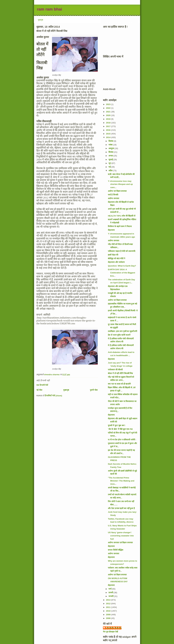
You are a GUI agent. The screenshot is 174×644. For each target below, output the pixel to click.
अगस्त (111, 156)
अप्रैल (111, 171)
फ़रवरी (111, 593)
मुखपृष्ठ (41, 20)
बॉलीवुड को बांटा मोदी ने (116, 258)
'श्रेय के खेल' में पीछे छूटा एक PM (120, 429)
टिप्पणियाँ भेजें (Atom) (53, 396)
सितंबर (111, 152)
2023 (109, 104)
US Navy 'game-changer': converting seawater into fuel (121, 536)
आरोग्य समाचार (113, 198)
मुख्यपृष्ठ (66, 390)
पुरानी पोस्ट (94, 390)
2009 (109, 615)
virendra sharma (114, 628)
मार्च (110, 589)
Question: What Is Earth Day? (122, 266)
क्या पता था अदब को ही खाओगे (119, 384)
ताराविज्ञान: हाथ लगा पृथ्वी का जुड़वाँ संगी (122, 331)
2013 (109, 600)
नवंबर (111, 145)
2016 (109, 130)
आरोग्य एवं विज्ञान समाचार (117, 191)
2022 (109, 108)
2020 (109, 115)
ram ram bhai (49, 9)
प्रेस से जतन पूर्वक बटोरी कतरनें (119, 335)
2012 (109, 604)
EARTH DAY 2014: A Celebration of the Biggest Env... (121, 273)
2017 (109, 126)
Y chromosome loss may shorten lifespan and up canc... (120, 184)
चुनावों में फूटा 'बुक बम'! (117, 425)
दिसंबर (111, 141)
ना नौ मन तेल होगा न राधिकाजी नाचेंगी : (122, 440)
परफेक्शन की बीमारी (115, 370)
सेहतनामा (111, 230)
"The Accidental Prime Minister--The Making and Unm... (121, 481)
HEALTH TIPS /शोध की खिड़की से (122, 216)
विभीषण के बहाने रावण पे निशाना (120, 226)
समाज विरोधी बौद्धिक (115, 550)
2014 (109, 137)
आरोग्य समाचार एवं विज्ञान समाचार (120, 543)
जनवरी (111, 596)
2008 (109, 618)
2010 (109, 611)
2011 (109, 607)
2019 (109, 119)
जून (110, 163)
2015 (109, 134)
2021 (109, 112)
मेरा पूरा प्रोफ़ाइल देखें (110, 632)
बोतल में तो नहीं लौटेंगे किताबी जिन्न (120, 373)
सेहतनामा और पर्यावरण (116, 262)
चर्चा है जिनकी (113, 195)
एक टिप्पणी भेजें (42, 385)
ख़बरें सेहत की (113, 255)
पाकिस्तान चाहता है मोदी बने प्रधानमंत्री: (122, 251)
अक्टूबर (112, 148)
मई (110, 167)
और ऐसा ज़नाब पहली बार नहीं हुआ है (121, 508)
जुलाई (111, 160)
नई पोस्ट (39, 390)
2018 (109, 123)
